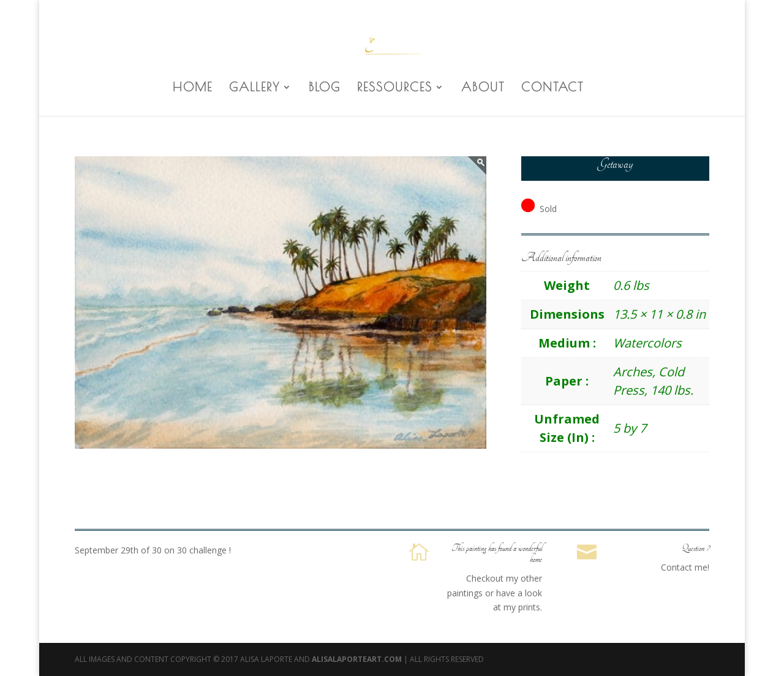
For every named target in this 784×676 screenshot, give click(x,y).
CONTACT (552, 88)
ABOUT (483, 88)
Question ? (695, 549)
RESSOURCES (395, 88)
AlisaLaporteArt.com (358, 659)
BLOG (325, 88)
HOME (193, 88)
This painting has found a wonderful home (497, 554)
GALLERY (254, 88)
